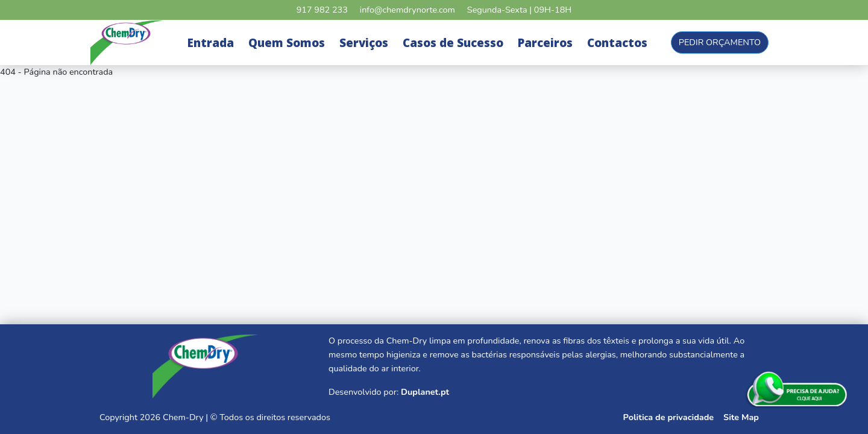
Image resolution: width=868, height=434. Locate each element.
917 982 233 (322, 10)
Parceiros (545, 42)
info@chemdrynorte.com (407, 10)
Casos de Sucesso (453, 42)
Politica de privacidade (668, 417)
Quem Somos (287, 42)
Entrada (211, 42)
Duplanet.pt (425, 392)
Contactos (617, 42)
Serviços (364, 42)
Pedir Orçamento (720, 42)
